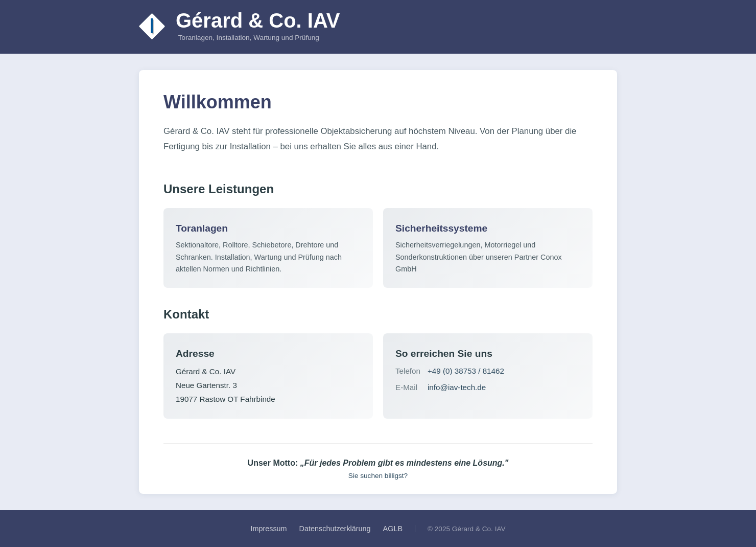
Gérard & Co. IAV (258, 20)
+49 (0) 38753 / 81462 (466, 371)
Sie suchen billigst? (378, 476)
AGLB (393, 529)
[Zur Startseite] (152, 27)
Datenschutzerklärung (335, 529)
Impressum (268, 529)
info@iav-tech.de (457, 387)
